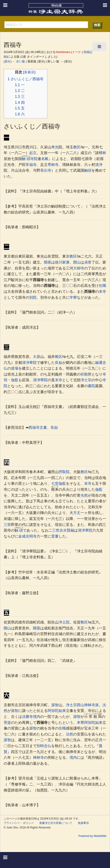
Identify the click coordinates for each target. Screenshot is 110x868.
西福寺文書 (38, 427)
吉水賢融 (67, 530)
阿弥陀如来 (57, 711)
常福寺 (31, 165)
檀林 (102, 153)
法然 (70, 734)
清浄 (99, 165)
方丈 (77, 513)
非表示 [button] (29, 72)
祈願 (84, 374)
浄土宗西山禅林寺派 (82, 705)
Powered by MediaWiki (92, 836)
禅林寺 (38, 758)
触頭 (26, 159)
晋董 (55, 536)
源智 (55, 705)
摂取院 (64, 472)
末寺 (102, 292)
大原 (37, 357)
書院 (91, 386)
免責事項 (83, 823)
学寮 (73, 297)
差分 (8, 61)
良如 (59, 363)
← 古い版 (19, 61)
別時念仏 (44, 746)
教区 (77, 147)
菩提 (7, 723)
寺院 (34, 159)
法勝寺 (27, 717)
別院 (33, 297)
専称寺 (53, 165)
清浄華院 (29, 363)
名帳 (45, 159)
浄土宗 (86, 380)
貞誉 (88, 262)
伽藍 (15, 380)
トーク (76, 52)
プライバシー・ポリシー (19, 823)
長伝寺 (46, 170)
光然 (84, 495)
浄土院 (64, 622)
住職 (102, 286)
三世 (7, 525)
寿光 (55, 147)
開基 (48, 262)
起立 (33, 153)
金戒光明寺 (27, 536)
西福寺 (38, 280)
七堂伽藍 (59, 483)
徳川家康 (62, 262)
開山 (77, 262)
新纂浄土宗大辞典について (56, 823)
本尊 (80, 723)
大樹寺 (79, 268)
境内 (37, 717)
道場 (15, 368)
